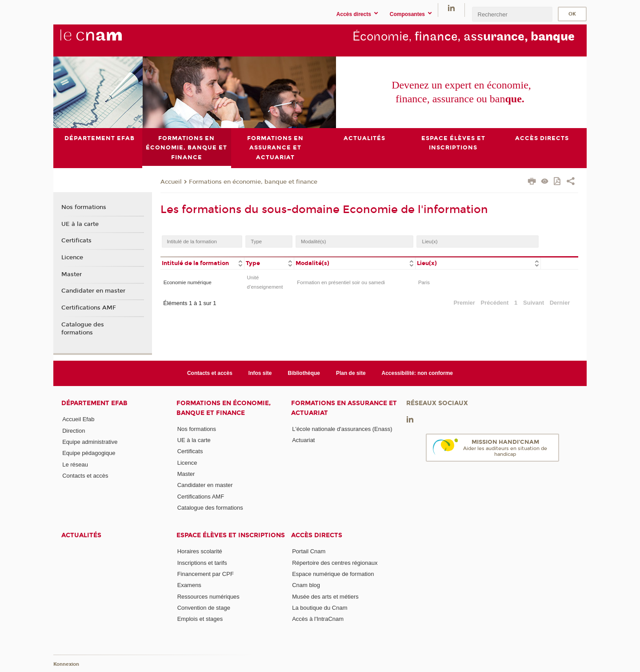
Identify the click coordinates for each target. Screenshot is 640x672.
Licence (72, 258)
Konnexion (66, 664)
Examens (189, 585)
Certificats (76, 241)
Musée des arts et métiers (325, 596)
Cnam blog (306, 585)
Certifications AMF (89, 308)
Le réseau (75, 464)
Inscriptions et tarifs (202, 562)
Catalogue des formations (83, 328)
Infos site (260, 373)
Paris (424, 282)
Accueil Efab (78, 419)
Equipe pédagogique (89, 453)
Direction (74, 430)
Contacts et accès (210, 373)
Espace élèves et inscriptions (231, 535)
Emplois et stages (200, 619)
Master (72, 274)
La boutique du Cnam (320, 608)
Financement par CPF (206, 574)
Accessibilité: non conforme (418, 373)
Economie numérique (188, 282)
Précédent (495, 302)
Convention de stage (204, 608)
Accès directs (317, 535)
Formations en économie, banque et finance (253, 181)
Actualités (81, 535)
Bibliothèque (304, 373)
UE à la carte (80, 224)
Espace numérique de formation (333, 574)
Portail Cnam (309, 551)
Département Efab (94, 403)
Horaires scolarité (200, 551)
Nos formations (84, 207)
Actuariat (303, 440)
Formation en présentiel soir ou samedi (341, 282)
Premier (464, 302)
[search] (512, 14)
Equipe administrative (90, 442)
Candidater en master (93, 291)
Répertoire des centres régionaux (335, 562)
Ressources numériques (208, 596)
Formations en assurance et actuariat (344, 408)
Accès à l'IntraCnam (318, 619)
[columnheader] (202, 263)
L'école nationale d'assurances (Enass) (342, 429)
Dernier (560, 302)
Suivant (534, 302)
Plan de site (351, 373)
